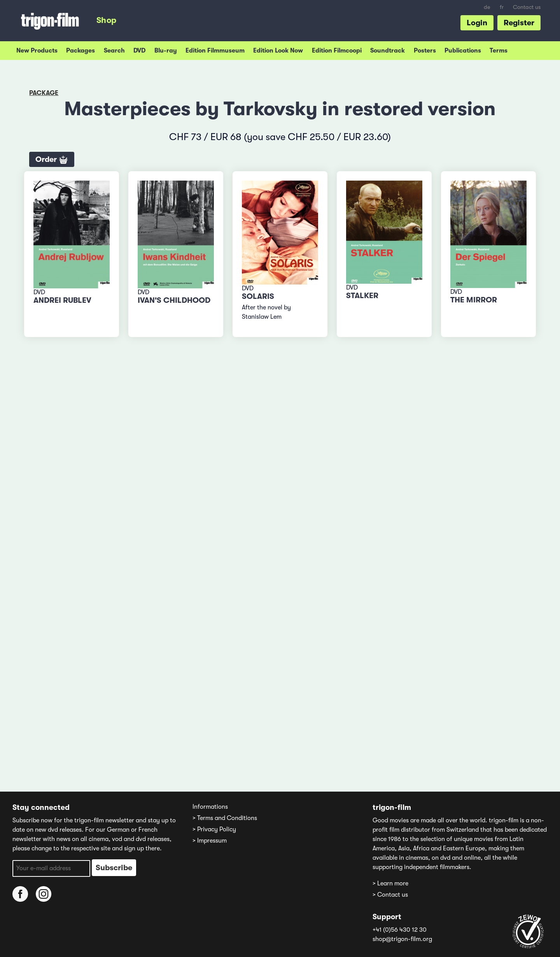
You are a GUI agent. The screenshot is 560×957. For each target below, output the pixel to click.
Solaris (258, 296)
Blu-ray (166, 51)
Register (519, 23)
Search (114, 51)
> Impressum (210, 841)
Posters (425, 51)
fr (502, 7)
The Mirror (474, 300)
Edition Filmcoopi (337, 51)
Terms (499, 51)
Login (477, 23)
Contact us (527, 7)
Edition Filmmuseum (215, 51)
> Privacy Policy (214, 829)
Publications (463, 51)
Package (44, 93)
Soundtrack (388, 51)
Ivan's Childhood (174, 300)
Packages (80, 51)
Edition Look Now (278, 51)
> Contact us (390, 895)
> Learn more (390, 883)
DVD (139, 51)
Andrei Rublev (62, 300)
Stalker (362, 296)
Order (52, 160)
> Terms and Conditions (225, 818)
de (487, 7)
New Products (37, 51)
